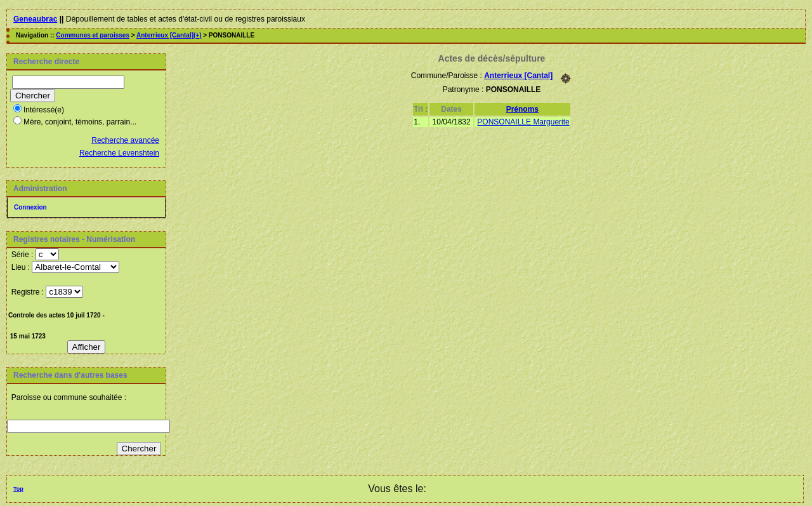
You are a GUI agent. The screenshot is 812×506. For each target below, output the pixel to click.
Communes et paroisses (93, 35)
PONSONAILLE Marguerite (523, 122)
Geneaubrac (35, 19)
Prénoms (522, 109)
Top (18, 489)
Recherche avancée (125, 140)
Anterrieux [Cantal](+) (169, 35)
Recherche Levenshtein (119, 153)
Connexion (30, 207)
